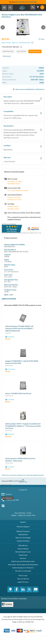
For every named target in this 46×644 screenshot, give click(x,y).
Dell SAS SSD (20, 2)
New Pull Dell (21, 51)
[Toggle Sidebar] (4, 8)
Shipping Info (23, 534)
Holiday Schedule (23, 541)
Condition (23, 148)
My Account (23, 575)
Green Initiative (23, 549)
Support (23, 522)
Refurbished (7, 56)
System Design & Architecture (23, 568)
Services (23, 558)
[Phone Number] (33, 7)
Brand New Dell (8, 51)
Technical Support (23, 527)
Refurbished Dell (35, 51)
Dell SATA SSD (32, 2)
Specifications (23, 132)
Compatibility (23, 115)
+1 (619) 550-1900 (12, 500)
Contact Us (23, 490)
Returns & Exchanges (23, 538)
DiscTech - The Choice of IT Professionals (22, 8)
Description (23, 100)
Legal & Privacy (23, 582)
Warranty (23, 160)
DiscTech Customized (23, 571)
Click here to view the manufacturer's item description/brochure (23, 475)
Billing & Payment (23, 531)
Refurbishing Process (23, 552)
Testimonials (23, 555)
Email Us (9, 494)
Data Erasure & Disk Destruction (23, 561)
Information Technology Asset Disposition (23, 565)
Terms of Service (23, 579)
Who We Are (23, 545)
